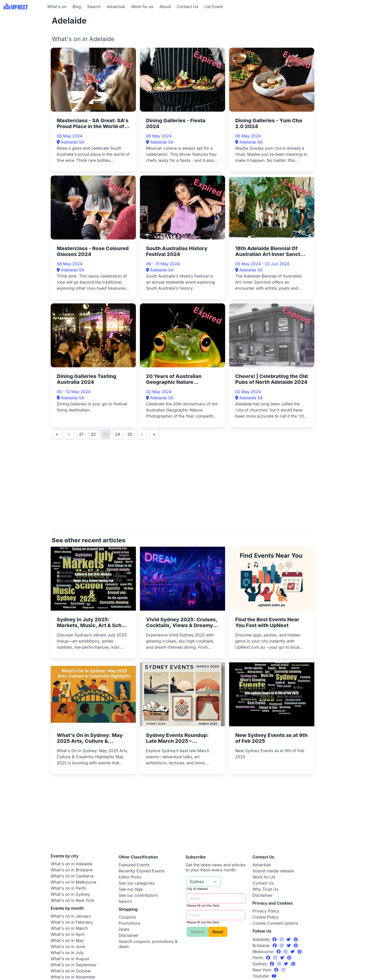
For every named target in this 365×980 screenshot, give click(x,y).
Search (94, 7)
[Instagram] (282, 939)
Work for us (142, 7)
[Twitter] (289, 939)
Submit (197, 932)
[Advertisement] (23, 45)
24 (118, 434)
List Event (214, 7)
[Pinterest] (296, 939)
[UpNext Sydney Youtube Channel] (274, 976)
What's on (57, 7)
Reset (218, 932)
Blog (77, 7)
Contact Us (188, 7)
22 (93, 434)
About (165, 7)
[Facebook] (275, 939)
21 (81, 434)
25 (130, 434)
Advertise (116, 7)
